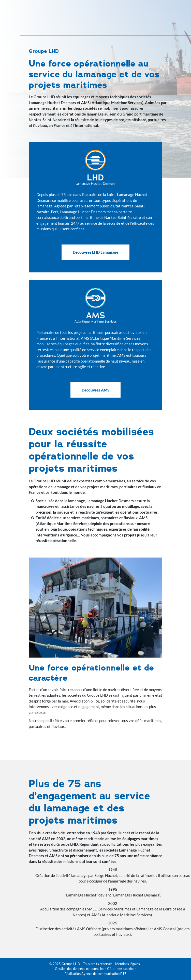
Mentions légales (128, 964)
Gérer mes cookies (121, 969)
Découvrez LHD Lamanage (96, 252)
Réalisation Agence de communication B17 (96, 974)
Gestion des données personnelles (80, 969)
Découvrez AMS (96, 390)
